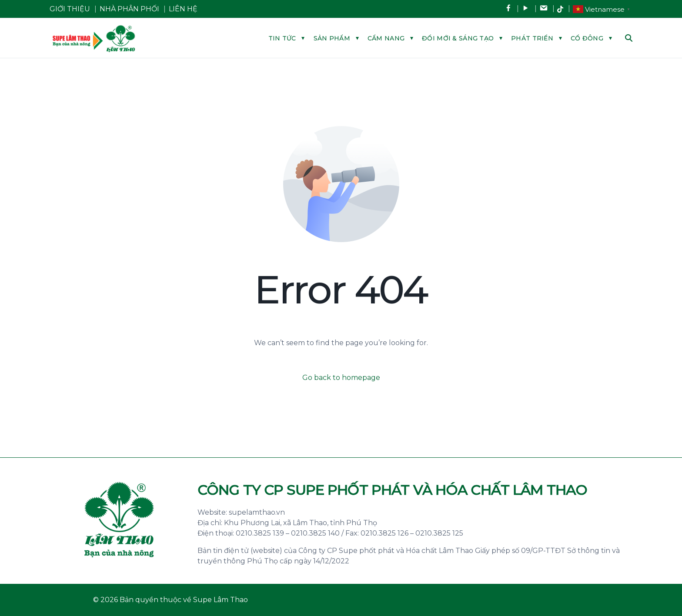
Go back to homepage (341, 378)
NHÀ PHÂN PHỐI (129, 9)
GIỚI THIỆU (70, 9)
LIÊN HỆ (183, 9)
